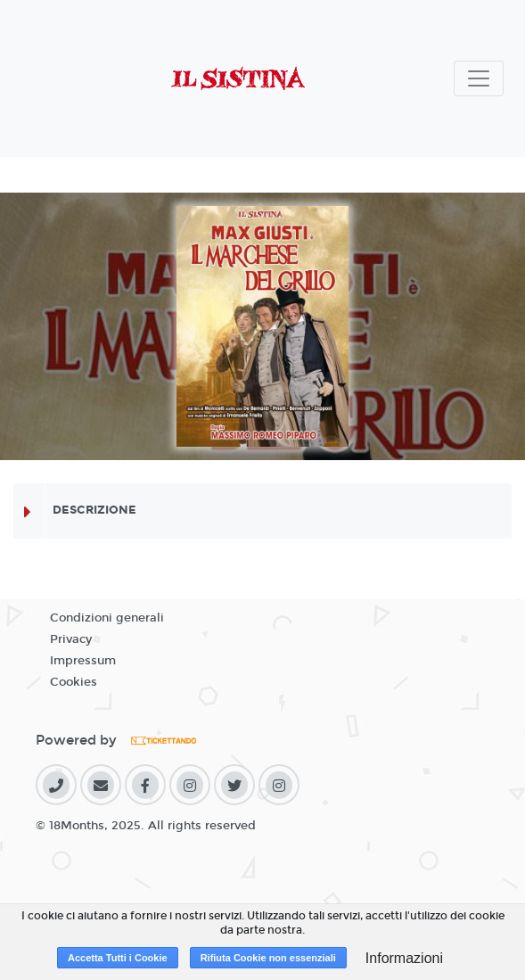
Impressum (83, 661)
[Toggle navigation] (479, 78)
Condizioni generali (107, 618)
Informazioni (404, 958)
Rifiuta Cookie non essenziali (268, 958)
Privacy (71, 639)
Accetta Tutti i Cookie (118, 958)
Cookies (74, 682)
